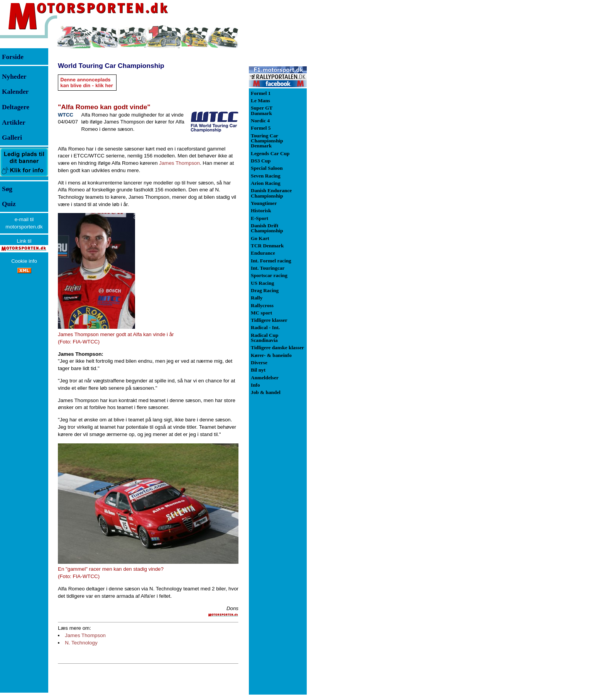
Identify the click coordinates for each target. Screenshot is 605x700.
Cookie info (24, 261)
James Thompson (179, 163)
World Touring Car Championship (111, 66)
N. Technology (81, 643)
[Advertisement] (347, 140)
